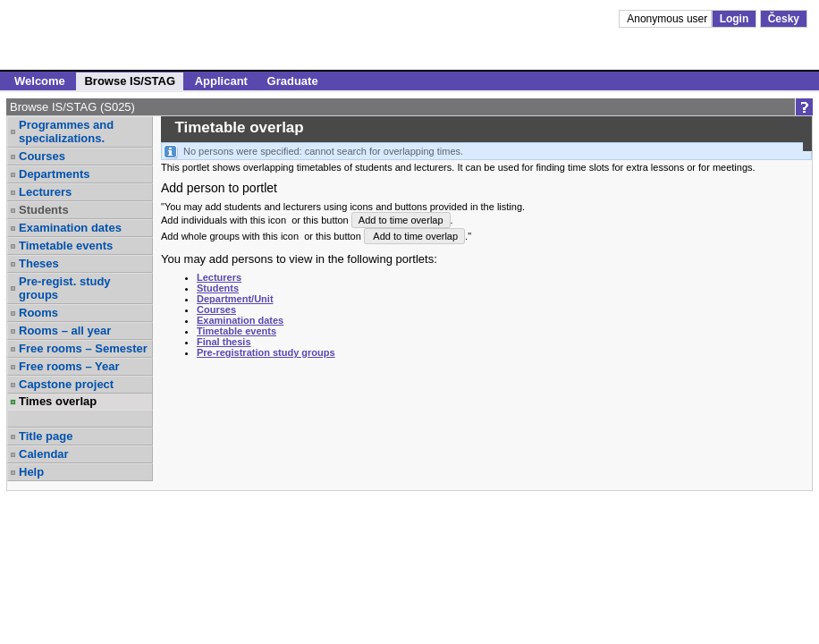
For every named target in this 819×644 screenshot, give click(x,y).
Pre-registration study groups (266, 352)
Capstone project (66, 384)
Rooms (38, 313)
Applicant (221, 81)
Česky (784, 19)
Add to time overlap (401, 220)
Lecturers (45, 192)
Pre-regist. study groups (65, 288)
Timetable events (66, 246)
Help (31, 472)
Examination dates (70, 228)
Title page (46, 436)
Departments (54, 174)
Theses (39, 263)
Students (44, 210)
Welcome (40, 81)
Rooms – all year (65, 330)
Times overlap (58, 401)
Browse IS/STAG (130, 81)
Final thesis (224, 342)
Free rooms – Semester (83, 348)
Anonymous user (668, 19)
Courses (42, 156)
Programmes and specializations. (66, 131)
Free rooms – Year (69, 366)
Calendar (44, 454)
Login (735, 19)
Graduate (293, 81)
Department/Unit (235, 299)
